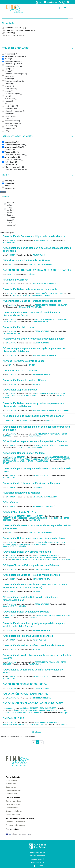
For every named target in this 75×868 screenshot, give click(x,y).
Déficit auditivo (39, 640)
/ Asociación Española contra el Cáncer (24, 380)
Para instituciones (13, 829)
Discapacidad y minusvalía (40, 265)
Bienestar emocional (13, 790)
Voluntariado (9, 242)
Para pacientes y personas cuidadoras (20, 818)
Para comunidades (13, 798)
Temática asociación (38, 48)
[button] (37, 23)
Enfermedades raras (41, 295)
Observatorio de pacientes (16, 822)
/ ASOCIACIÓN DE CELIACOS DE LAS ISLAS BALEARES (33, 703)
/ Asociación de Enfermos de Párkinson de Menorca (31, 483)
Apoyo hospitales (25, 461)
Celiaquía (64, 713)
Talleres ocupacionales (22, 544)
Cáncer (32, 274)
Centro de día (41, 542)
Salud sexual (34, 520)
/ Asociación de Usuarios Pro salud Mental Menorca (31, 575)
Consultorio (63, 305)
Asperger (60, 396)
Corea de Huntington (21, 560)
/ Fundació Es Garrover (15, 280)
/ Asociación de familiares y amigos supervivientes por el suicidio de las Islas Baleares (34, 625)
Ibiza (9, 265)
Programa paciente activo (15, 825)
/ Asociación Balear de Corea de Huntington (27, 552)
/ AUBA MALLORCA (14, 718)
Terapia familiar (33, 459)
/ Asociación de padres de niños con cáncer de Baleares (34, 645)
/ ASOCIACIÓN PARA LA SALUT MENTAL (25, 694)
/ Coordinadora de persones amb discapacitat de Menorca (35, 441)
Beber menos (11, 787)
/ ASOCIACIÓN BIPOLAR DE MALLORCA (25, 684)
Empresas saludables (14, 811)
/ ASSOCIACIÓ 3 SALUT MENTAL (21, 371)
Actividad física (12, 780)
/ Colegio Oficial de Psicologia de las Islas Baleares (31, 565)
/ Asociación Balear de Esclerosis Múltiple (26, 612)
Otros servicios (41, 240)
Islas (38, 175)
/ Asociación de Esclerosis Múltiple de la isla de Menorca (34, 236)
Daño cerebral (35, 436)
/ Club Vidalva (10, 502)
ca (40, 2)
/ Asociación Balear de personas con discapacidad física (34, 538)
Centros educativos (13, 804)
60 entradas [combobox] (38, 732)
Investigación (41, 293)
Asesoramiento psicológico (47, 394)
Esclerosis (33, 618)
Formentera (38, 516)
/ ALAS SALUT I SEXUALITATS (19, 512)
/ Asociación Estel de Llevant (19, 327)
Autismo (6, 398)
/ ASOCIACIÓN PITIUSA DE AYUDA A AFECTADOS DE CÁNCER (37, 270)
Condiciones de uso (37, 852)
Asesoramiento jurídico (46, 305)
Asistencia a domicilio (45, 320)
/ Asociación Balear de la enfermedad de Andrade (30, 289)
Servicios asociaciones (38, 136)
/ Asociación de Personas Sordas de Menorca (28, 636)
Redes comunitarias (13, 814)
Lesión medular (41, 322)
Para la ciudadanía (13, 777)
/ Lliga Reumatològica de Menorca (22, 493)
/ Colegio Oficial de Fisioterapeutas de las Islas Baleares (34, 339)
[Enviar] (70, 17)
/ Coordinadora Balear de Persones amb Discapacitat (32, 301)
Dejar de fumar (11, 794)
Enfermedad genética (21, 295)
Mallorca (11, 284)
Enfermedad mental (11, 333)
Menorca (11, 240)
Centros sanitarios (13, 808)
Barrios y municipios (13, 801)
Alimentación (11, 784)
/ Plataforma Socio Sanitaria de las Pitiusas (27, 260)
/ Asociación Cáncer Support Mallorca (24, 453)
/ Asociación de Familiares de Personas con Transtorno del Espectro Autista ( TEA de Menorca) (35, 586)
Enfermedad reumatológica (45, 497)
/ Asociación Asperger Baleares (20, 390)
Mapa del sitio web (37, 859)
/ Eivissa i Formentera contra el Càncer (24, 361)
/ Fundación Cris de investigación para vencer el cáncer (33, 416)
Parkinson (37, 487)
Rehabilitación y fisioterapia (48, 434)
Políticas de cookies (37, 856)
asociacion (9, 421)
